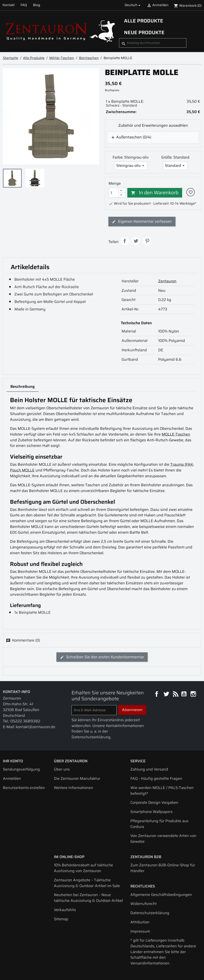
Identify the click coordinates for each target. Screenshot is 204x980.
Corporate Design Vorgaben (154, 802)
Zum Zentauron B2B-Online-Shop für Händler (163, 868)
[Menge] (114, 193)
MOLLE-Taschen (176, 434)
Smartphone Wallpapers (151, 812)
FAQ (24, 5)
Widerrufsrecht (144, 904)
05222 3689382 (25, 721)
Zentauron (167, 281)
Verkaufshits (65, 910)
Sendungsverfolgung (21, 769)
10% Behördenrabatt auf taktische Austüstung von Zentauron (83, 868)
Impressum (140, 931)
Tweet (136, 241)
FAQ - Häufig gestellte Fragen (156, 778)
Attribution (140, 922)
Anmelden (12, 778)
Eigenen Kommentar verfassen (142, 221)
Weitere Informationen (74, 788)
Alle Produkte (144, 21)
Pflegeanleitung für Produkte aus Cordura (159, 824)
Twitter (167, 694)
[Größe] (175, 166)
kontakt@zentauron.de (35, 727)
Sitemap (61, 919)
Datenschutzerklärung (150, 913)
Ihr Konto (13, 761)
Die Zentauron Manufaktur (77, 778)
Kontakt (9, 5)
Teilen (125, 241)
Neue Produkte (144, 32)
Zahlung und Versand (149, 769)
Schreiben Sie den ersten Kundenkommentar (102, 657)
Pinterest (147, 241)
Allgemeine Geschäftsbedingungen (161, 895)
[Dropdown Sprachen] (133, 5)
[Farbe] (131, 166)
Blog (37, 5)
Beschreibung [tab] (23, 386)
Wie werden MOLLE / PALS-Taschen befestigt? (162, 791)
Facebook (157, 694)
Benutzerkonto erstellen (24, 788)
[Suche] (153, 43)
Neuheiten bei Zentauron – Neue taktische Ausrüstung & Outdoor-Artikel (88, 898)
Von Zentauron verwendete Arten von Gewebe (163, 839)
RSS (175, 694)
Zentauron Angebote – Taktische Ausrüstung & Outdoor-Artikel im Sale (87, 883)
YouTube (184, 694)
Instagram (194, 694)
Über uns (62, 769)
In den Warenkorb (155, 193)
